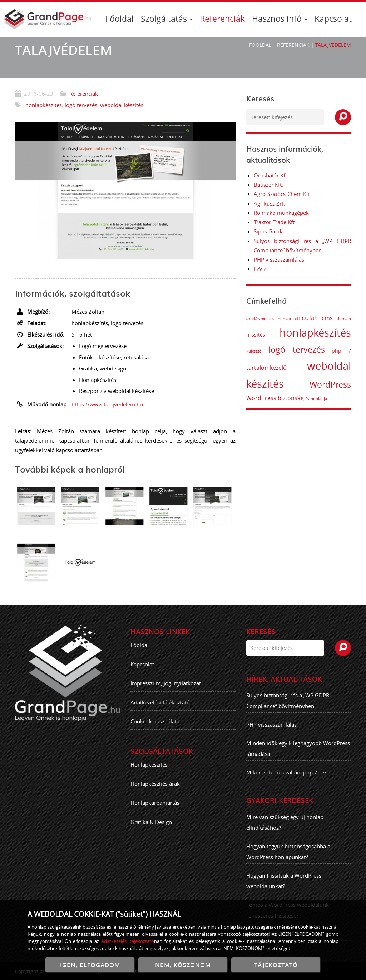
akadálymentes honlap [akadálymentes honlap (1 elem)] (275, 319)
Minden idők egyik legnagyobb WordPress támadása (298, 756)
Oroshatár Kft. (271, 175)
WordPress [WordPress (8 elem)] (337, 385)
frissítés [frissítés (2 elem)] (263, 335)
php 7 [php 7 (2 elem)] (348, 351)
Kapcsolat (333, 19)
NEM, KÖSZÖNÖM (183, 965)
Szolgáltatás (167, 19)
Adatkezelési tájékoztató (160, 709)
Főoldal (120, 19)
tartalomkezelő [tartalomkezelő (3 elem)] (273, 368)
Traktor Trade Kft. (275, 222)
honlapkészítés (44, 105)
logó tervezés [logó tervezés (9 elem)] (303, 349)
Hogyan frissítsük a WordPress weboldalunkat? (284, 888)
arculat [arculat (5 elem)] (313, 318)
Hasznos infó (280, 19)
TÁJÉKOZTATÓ (276, 965)
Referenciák (222, 19)
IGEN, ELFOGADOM (90, 965)
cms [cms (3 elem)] (334, 318)
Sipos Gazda (269, 231)
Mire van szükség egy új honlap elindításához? (285, 829)
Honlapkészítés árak (155, 790)
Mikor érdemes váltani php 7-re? (286, 779)
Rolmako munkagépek (281, 213)
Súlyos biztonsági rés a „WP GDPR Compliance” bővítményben (288, 708)
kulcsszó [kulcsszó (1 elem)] (261, 351)
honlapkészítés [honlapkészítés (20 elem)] (322, 333)
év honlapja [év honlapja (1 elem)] (323, 399)
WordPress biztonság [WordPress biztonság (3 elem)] (282, 398)
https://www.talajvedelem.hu (107, 404)
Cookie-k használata (155, 728)
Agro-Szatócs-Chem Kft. (283, 194)
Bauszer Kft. (268, 185)
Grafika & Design (151, 829)
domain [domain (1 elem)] (351, 319)
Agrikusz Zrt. (269, 203)
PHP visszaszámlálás (279, 259)
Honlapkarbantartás (155, 810)
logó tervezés (81, 105)
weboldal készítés (122, 105)
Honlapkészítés (149, 772)
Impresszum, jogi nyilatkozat (166, 690)
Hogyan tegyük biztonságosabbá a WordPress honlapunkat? (288, 858)
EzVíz (260, 269)
